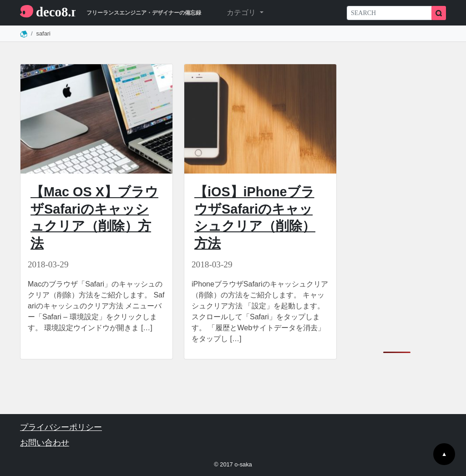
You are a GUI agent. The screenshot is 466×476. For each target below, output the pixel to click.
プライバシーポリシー (61, 427)
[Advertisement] (397, 200)
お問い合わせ (45, 443)
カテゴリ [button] (242, 13)
